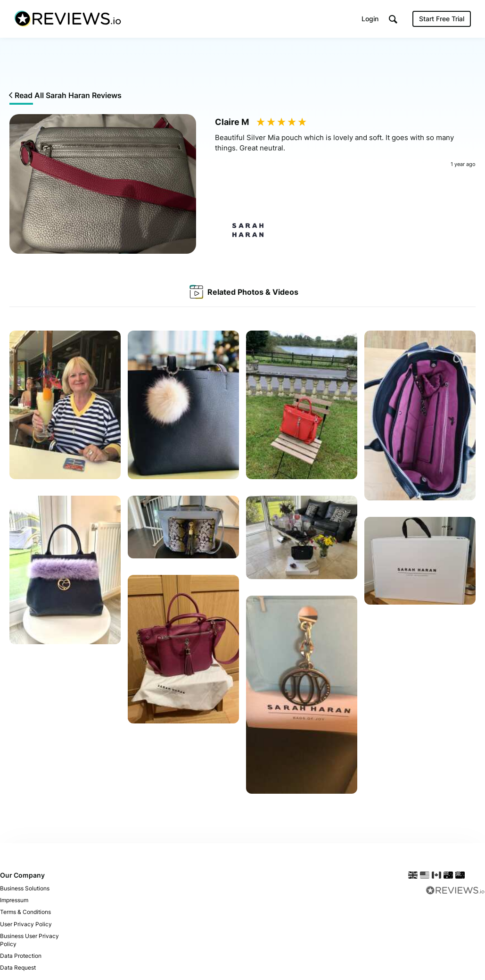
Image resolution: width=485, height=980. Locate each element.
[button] (393, 19)
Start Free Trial (442, 19)
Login (370, 19)
